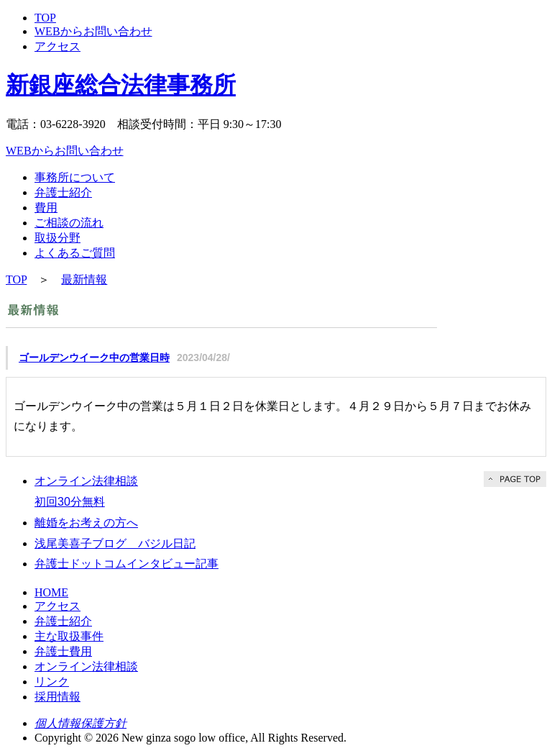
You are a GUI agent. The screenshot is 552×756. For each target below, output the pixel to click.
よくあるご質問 (75, 253)
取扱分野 (57, 238)
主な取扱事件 (69, 636)
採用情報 (57, 697)
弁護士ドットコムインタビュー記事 (126, 564)
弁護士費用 (63, 651)
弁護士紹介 (63, 192)
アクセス (57, 46)
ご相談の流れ (69, 223)
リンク (52, 682)
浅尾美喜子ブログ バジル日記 (115, 543)
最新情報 (84, 279)
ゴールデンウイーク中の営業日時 (94, 357)
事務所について (75, 177)
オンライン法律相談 (86, 666)
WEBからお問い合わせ (93, 31)
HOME (51, 592)
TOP (45, 18)
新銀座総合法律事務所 (121, 85)
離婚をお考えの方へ (86, 523)
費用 (46, 208)
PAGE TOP (515, 479)
